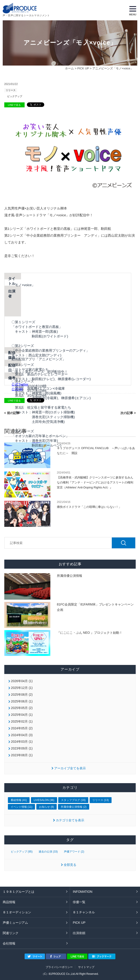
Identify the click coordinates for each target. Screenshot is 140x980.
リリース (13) (101, 800)
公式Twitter (20, 384)
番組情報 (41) (19, 800)
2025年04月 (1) (22, 715)
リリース (11, 90)
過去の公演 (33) (48, 852)
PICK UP (83, 68)
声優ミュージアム (15, 923)
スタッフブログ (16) (73, 800)
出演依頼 (79, 933)
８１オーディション (17, 912)
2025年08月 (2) (22, 695)
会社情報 (9, 943)
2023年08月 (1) (22, 755)
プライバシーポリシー (59, 967)
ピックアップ (15, 96)
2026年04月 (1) (22, 681)
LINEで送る (14, 105)
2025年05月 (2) (22, 708)
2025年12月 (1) (22, 688)
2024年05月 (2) (22, 728)
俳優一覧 (79, 902)
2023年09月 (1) (22, 748)
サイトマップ (86, 967)
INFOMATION (83, 892)
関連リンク (11, 933)
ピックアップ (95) (22, 852)
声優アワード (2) (74, 852)
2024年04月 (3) (22, 735)
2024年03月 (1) (22, 742)
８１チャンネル (84, 912)
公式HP (17, 389)
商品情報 (9, 902)
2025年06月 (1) (22, 701)
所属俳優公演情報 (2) (74, 807)
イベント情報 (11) (22, 807)
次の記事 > (128, 413)
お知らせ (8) (47, 807)
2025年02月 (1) (22, 721)
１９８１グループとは (19, 892)
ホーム (69, 68)
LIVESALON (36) (44, 800)
